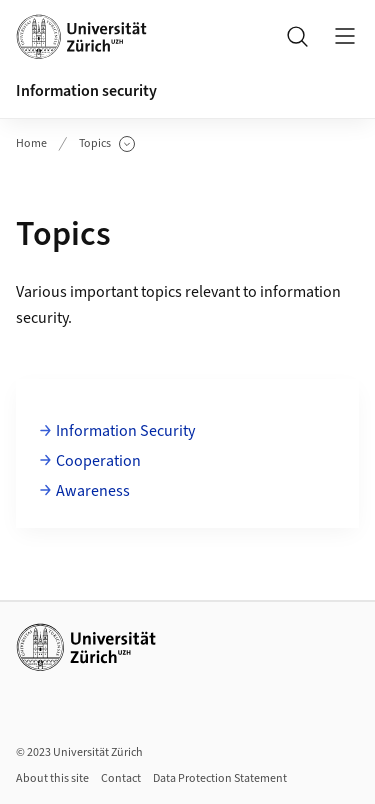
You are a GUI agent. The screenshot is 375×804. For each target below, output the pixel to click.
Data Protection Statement (220, 778)
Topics (107, 144)
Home (31, 143)
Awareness (93, 491)
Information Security (125, 431)
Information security (86, 91)
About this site (52, 778)
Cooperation (98, 461)
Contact (121, 778)
